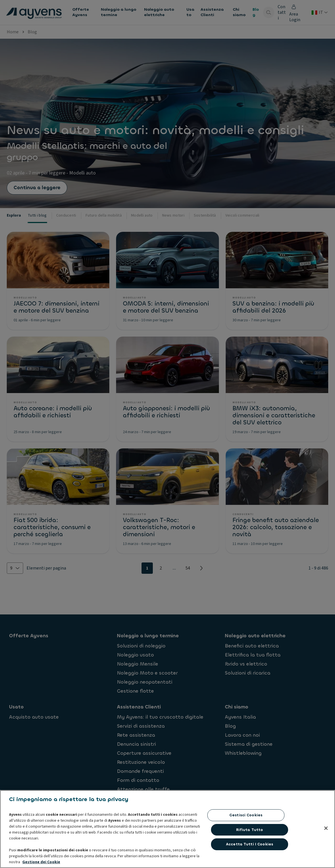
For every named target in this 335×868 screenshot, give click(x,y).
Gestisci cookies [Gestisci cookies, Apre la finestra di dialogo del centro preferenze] (246, 843)
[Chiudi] (326, 856)
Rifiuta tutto (250, 858)
